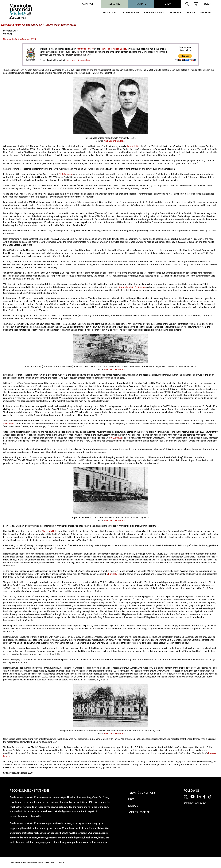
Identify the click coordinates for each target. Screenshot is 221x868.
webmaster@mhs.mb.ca (78, 60)
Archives (206, 13)
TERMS (61, 862)
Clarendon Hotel (50, 531)
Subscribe (114, 4)
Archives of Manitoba (114, 141)
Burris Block (114, 574)
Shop (168, 4)
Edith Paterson (66, 174)
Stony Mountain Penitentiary (132, 287)
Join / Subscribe (139, 812)
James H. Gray (134, 146)
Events (191, 13)
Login (208, 4)
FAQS (131, 799)
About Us (108, 13)
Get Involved (129, 13)
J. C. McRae (116, 438)
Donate (141, 4)
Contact (88, 4)
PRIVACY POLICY (51, 862)
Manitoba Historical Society (114, 49)
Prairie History (153, 13)
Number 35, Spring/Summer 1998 (19, 39)
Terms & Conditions (142, 793)
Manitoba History (13, 25)
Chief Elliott (9, 423)
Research (176, 13)
